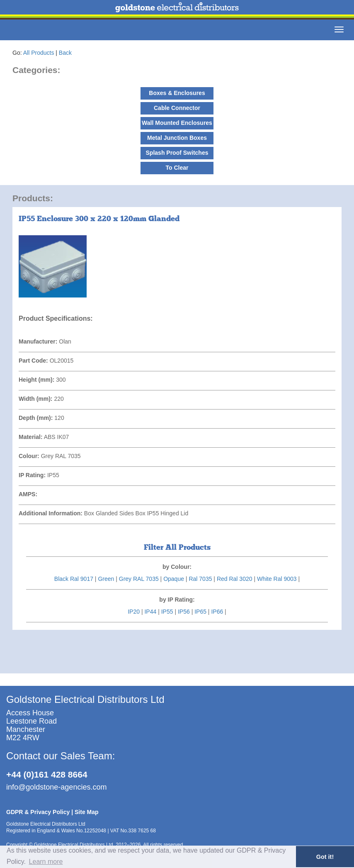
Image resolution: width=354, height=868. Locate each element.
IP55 (167, 612)
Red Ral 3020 (235, 579)
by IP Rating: (177, 600)
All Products (39, 53)
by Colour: (177, 567)
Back (65, 53)
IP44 (150, 612)
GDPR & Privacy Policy (38, 812)
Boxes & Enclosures (177, 93)
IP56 (184, 612)
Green (106, 579)
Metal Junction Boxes (177, 138)
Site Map (87, 812)
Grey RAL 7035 (139, 579)
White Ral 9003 (277, 579)
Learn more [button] (46, 862)
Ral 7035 (200, 579)
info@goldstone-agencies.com (56, 787)
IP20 (134, 612)
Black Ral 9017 (74, 579)
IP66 (217, 612)
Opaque (174, 579)
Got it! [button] (325, 857)
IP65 (200, 612)
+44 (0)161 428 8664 (47, 774)
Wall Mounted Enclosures (177, 123)
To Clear (177, 168)
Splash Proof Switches (177, 153)
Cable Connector (177, 108)
